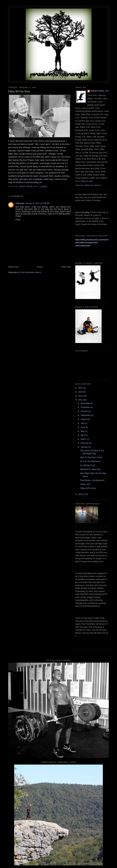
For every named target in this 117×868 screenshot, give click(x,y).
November (86, 407)
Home (40, 267)
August (84, 419)
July (83, 423)
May (83, 431)
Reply (18, 219)
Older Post (66, 267)
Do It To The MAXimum (90, 461)
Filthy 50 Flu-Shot (88, 488)
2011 (81, 400)
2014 (81, 388)
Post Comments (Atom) (31, 272)
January (85, 447)
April (83, 435)
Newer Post (13, 267)
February (85, 443)
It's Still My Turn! (87, 465)
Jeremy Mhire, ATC (100, 91)
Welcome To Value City (90, 469)
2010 (81, 494)
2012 (81, 396)
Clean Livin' (85, 484)
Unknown (20, 203)
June (83, 427)
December (86, 403)
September (86, 415)
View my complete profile (88, 185)
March (84, 439)
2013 (81, 392)
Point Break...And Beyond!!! (92, 480)
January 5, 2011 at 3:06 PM (37, 203)
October (85, 411)
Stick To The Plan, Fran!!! (91, 457)
